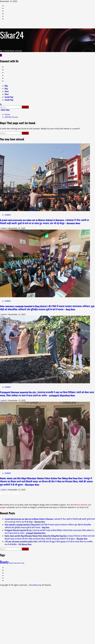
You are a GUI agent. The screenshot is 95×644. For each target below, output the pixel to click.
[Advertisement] (47, 615)
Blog (6, 86)
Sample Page (9, 97)
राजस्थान (8, 215)
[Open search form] (1, 104)
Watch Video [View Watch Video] (5, 110)
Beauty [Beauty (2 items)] (4, 562)
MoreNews (34, 585)
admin (4, 228)
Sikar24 (12, 35)
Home (7, 91)
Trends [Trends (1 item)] (23, 563)
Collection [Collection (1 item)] (11, 563)
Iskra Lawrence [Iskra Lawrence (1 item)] (17, 563)
